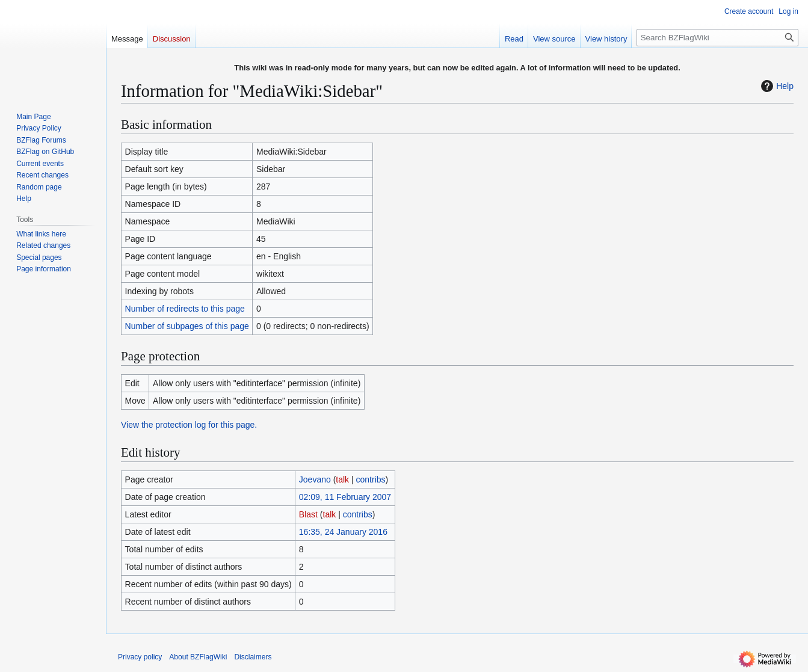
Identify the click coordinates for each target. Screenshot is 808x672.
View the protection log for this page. (189, 425)
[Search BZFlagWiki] (717, 38)
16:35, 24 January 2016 (343, 532)
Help (776, 86)
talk (342, 479)
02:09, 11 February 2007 (345, 497)
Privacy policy (140, 657)
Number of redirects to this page (185, 309)
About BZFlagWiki (198, 657)
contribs (371, 479)
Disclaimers (253, 657)
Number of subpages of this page (187, 326)
